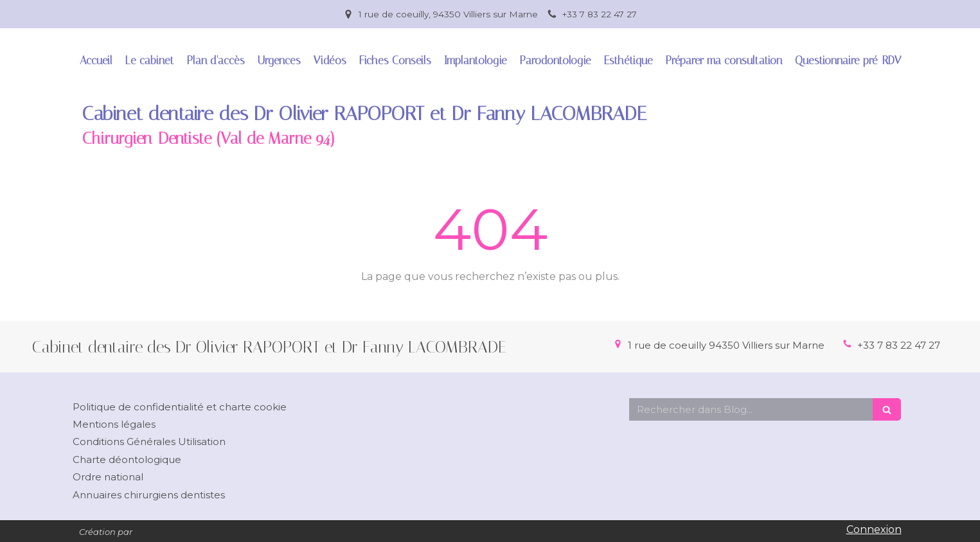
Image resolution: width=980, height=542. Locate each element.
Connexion (874, 529)
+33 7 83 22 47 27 (899, 345)
